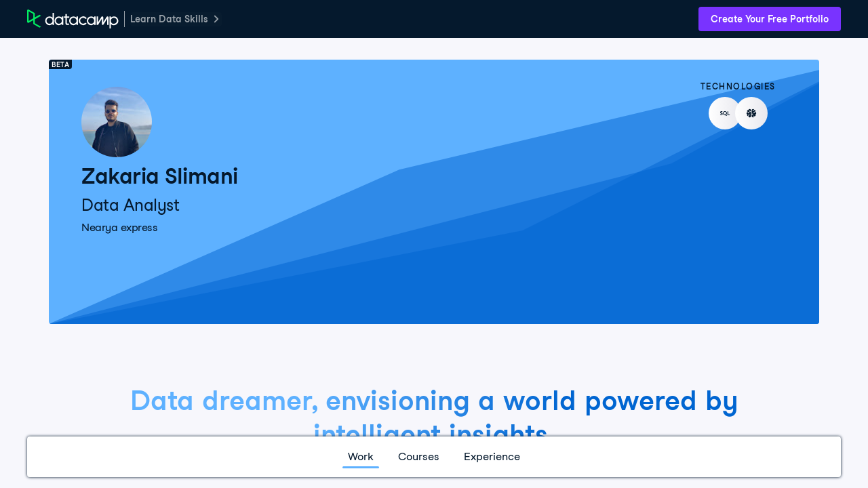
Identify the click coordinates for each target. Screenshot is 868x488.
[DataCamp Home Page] (73, 19)
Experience (492, 456)
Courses (419, 456)
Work (361, 456)
